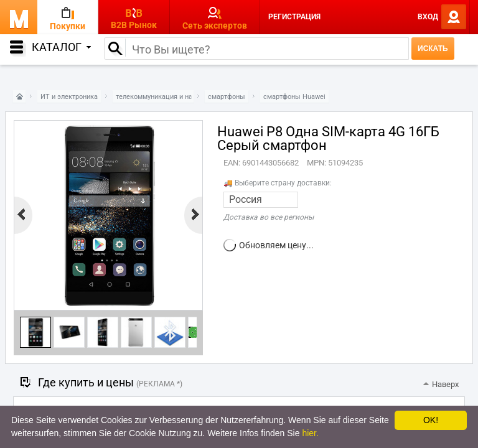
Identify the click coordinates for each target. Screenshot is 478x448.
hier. (310, 433)
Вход (428, 17)
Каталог (61, 47)
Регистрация (294, 17)
